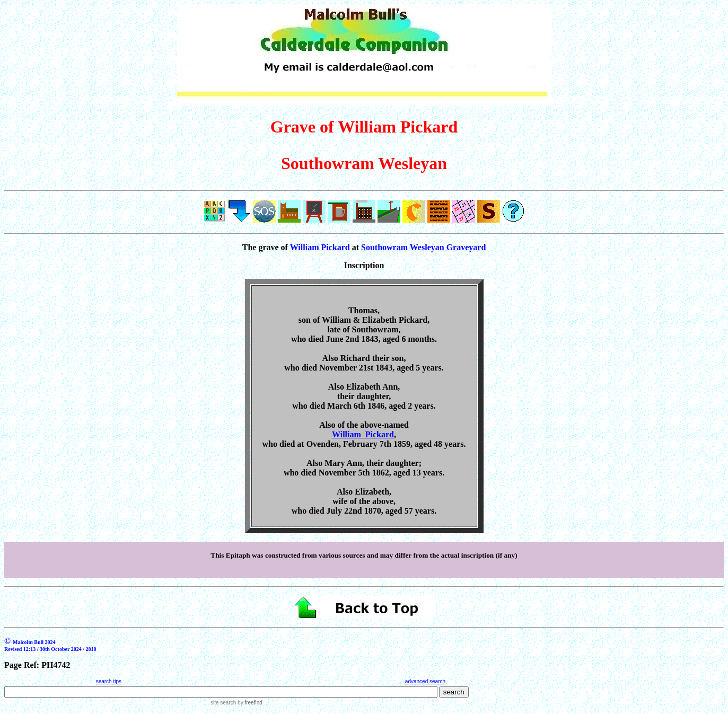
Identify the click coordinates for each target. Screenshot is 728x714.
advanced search (425, 681)
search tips (109, 681)
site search (223, 703)
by (249, 703)
